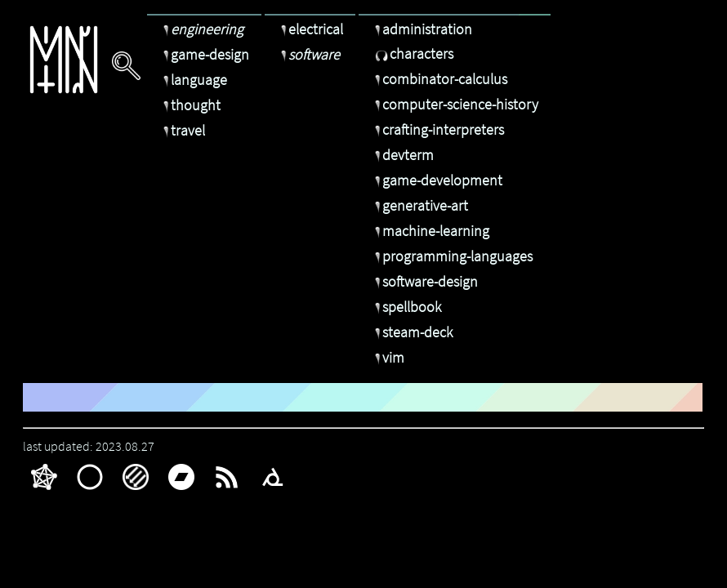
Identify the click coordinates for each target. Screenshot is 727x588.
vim (388, 357)
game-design (204, 54)
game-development (437, 180)
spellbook (406, 307)
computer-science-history (455, 104)
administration (421, 29)
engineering (201, 29)
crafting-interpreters (437, 129)
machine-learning (430, 231)
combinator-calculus (439, 79)
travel (182, 130)
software (308, 54)
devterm (402, 155)
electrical (310, 29)
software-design (424, 281)
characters (412, 53)
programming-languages (452, 256)
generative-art (419, 205)
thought (190, 105)
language (193, 80)
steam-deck (412, 332)
